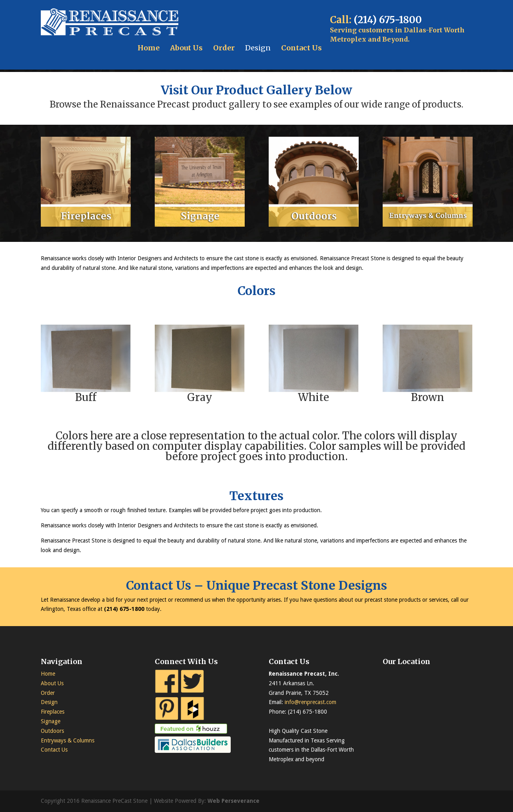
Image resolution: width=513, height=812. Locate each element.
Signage (51, 721)
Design (258, 48)
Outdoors (52, 731)
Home (149, 48)
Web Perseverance (234, 801)
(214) (112, 609)
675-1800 (132, 609)
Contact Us (301, 48)
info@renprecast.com (310, 702)
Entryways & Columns (68, 740)
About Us (186, 48)
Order (224, 48)
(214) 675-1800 (388, 20)
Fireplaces (53, 712)
